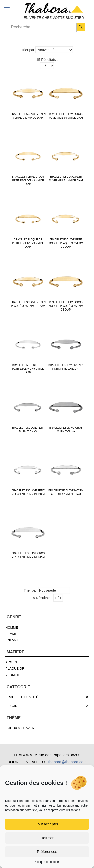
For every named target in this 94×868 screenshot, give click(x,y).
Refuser (47, 838)
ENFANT (12, 640)
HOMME (12, 627)
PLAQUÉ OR (15, 669)
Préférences (47, 852)
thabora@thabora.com (67, 762)
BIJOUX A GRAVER (20, 728)
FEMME (11, 634)
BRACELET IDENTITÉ (22, 697)
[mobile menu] (7, 8)
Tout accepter (47, 824)
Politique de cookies (47, 862)
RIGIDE (14, 706)
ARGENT (12, 662)
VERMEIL (12, 675)
